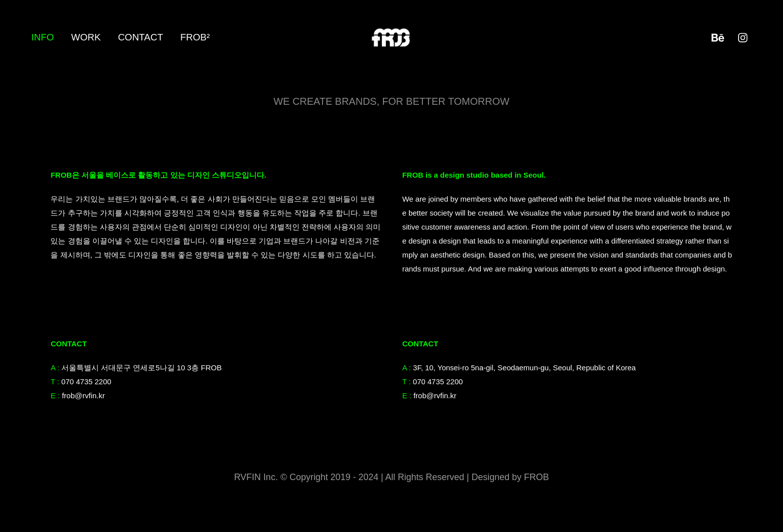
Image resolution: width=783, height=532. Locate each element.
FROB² (195, 37)
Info (43, 37)
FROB (536, 477)
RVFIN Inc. (257, 477)
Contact (140, 37)
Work (86, 37)
